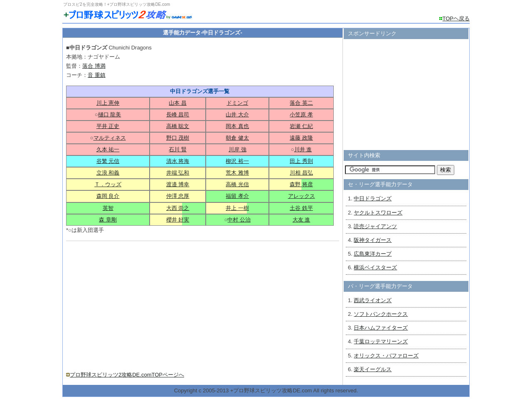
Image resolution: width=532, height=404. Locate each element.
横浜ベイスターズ (375, 267)
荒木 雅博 (237, 173)
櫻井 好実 (178, 220)
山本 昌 (178, 103)
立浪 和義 (108, 173)
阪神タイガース (373, 240)
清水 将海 (178, 161)
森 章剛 (108, 220)
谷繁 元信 (108, 161)
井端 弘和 (178, 173)
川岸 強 (238, 149)
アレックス (302, 196)
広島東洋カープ (373, 254)
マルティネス (110, 138)
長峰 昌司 (178, 115)
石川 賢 (178, 149)
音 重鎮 (97, 75)
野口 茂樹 (178, 138)
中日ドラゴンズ (373, 198)
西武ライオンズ (373, 300)
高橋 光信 (237, 184)
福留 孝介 (237, 196)
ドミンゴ (237, 103)
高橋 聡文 (178, 126)
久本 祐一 (108, 149)
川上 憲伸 (108, 103)
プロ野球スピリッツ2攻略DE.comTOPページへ (127, 375)
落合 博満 (94, 66)
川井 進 (303, 149)
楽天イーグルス (373, 369)
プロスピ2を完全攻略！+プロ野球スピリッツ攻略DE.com (117, 4)
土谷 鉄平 (301, 208)
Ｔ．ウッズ (108, 184)
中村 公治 (239, 220)
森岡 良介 (108, 196)
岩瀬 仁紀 (301, 126)
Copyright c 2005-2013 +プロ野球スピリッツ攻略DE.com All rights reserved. (266, 390)
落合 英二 (301, 103)
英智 (108, 208)
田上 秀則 (301, 161)
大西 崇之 (178, 208)
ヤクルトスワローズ (378, 213)
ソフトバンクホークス (381, 314)
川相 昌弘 (301, 173)
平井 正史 (108, 126)
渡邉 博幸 (178, 184)
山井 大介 (237, 115)
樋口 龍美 (110, 115)
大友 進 (302, 220)
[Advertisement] (136, 303)
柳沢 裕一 (237, 161)
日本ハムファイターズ (381, 328)
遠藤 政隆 (301, 138)
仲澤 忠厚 (178, 196)
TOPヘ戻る (456, 18)
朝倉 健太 (237, 138)
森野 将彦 (301, 184)
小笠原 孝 (301, 115)
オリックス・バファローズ (386, 356)
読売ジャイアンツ (375, 226)
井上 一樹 (237, 208)
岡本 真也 (237, 126)
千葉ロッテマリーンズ (381, 341)
